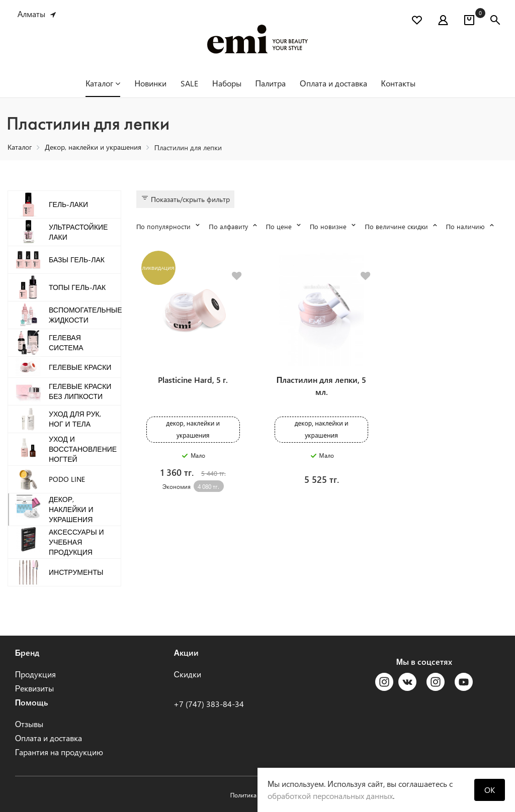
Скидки (187, 674)
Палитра (271, 83)
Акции (186, 652)
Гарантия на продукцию (59, 752)
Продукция (36, 674)
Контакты (398, 83)
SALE (189, 83)
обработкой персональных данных (330, 796)
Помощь (32, 702)
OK (490, 790)
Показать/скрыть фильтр (185, 199)
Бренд (27, 652)
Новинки (150, 83)
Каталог (103, 83)
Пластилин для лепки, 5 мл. (322, 386)
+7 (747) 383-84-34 (209, 704)
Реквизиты (35, 688)
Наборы (227, 83)
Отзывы (29, 724)
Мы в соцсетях (424, 662)
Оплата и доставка (333, 83)
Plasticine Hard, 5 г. (193, 380)
